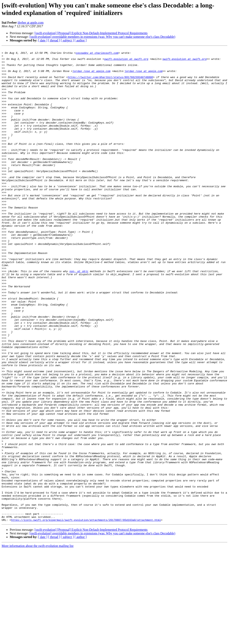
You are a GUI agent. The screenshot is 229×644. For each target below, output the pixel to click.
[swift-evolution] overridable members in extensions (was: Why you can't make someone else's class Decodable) (102, 37)
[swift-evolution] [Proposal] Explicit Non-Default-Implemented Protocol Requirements (91, 33)
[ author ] (81, 40)
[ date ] (43, 40)
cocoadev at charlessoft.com (97, 54)
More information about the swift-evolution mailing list (38, 640)
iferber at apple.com (31, 23)
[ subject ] (67, 40)
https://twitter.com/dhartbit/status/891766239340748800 (110, 83)
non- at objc (79, 316)
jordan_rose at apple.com (91, 76)
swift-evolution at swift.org (126, 61)
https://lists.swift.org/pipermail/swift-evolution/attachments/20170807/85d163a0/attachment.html (86, 614)
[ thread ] (54, 40)
